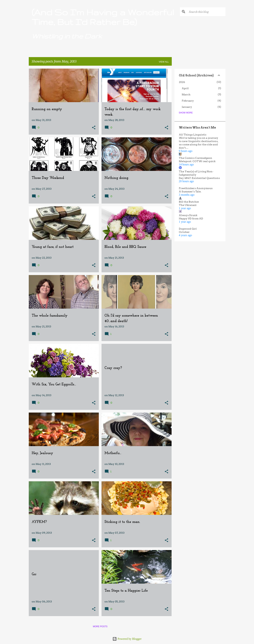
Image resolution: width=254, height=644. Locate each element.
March (186, 94)
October (184, 232)
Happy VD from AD (191, 218)
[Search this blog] (206, 12)
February (188, 101)
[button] (94, 128)
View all (164, 62)
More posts (100, 626)
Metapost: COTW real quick (197, 161)
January (187, 107)
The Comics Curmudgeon (196, 158)
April (185, 88)
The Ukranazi (188, 205)
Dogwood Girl (188, 229)
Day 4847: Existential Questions (199, 178)
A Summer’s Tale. (190, 192)
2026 (182, 82)
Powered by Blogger (127, 639)
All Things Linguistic (193, 135)
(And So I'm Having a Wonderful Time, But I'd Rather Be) (103, 17)
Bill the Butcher (189, 202)
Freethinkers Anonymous (196, 188)
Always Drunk (188, 215)
